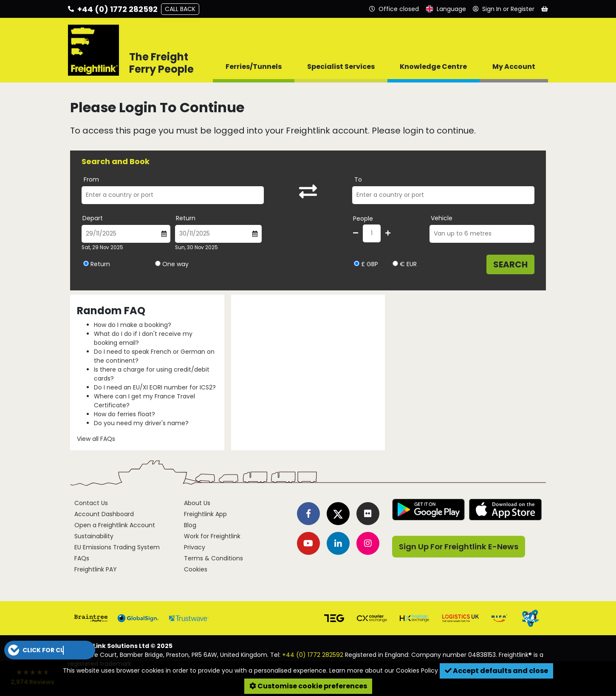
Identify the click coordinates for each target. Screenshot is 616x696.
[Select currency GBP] (357, 263)
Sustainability (94, 536)
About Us (197, 503)
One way (175, 264)
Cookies (196, 569)
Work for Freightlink (212, 536)
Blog (190, 525)
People (363, 219)
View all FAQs (96, 439)
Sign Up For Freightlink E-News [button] (459, 547)
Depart (93, 218)
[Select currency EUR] (395, 263)
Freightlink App (205, 514)
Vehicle (442, 218)
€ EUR (405, 264)
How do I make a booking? (133, 325)
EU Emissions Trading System (117, 547)
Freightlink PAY (96, 569)
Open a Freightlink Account (115, 525)
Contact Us (91, 503)
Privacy (195, 547)
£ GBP (366, 264)
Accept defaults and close (496, 671)
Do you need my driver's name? (141, 423)
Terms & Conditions (213, 558)
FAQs (82, 558)
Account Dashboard (104, 514)
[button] (50, 650)
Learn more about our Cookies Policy (384, 670)
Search (510, 264)
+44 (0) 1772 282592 (313, 655)
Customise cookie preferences (308, 686)
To (358, 179)
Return (186, 218)
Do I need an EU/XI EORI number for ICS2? (155, 387)
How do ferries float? (124, 414)
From (91, 179)
